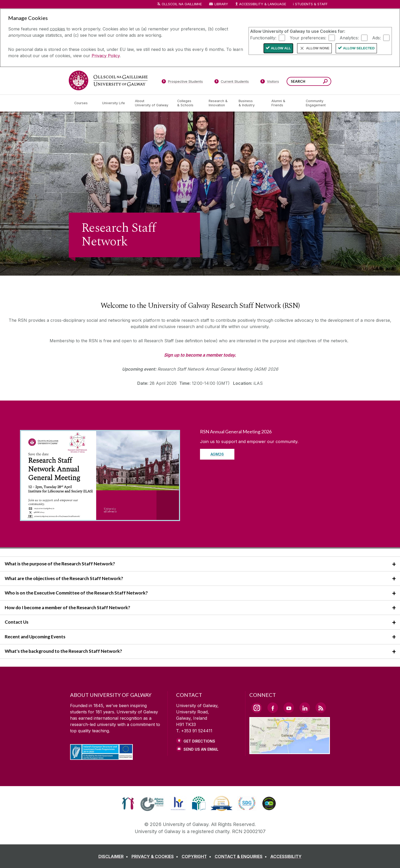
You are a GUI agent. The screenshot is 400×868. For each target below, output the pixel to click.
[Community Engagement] (316, 103)
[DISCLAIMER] (114, 856)
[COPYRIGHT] (198, 856)
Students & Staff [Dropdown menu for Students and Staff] (311, 4)
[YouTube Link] (289, 708)
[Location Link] (290, 751)
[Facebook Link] (273, 708)
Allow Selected (359, 48)
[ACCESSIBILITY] (286, 856)
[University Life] (114, 103)
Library (221, 4)
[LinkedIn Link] (305, 708)
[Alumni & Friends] (284, 103)
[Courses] (84, 103)
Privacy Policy (106, 56)
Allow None (318, 48)
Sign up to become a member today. (200, 355)
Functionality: (263, 38)
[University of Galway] (108, 80)
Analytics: (349, 38)
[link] (128, 803)
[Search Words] (309, 81)
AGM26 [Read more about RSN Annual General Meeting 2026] (217, 454)
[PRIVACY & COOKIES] (156, 856)
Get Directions (199, 741)
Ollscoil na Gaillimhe (182, 4)
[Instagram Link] (257, 708)
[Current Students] (232, 82)
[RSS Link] (321, 708)
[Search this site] (325, 82)
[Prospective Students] (182, 82)
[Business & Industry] (251, 103)
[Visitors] (270, 82)
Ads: (377, 38)
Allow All (281, 48)
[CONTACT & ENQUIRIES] (242, 856)
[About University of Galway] (152, 103)
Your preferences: (308, 38)
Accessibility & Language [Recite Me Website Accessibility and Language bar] (260, 4)
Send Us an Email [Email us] (201, 749)
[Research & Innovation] (219, 103)
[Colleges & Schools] (189, 103)
